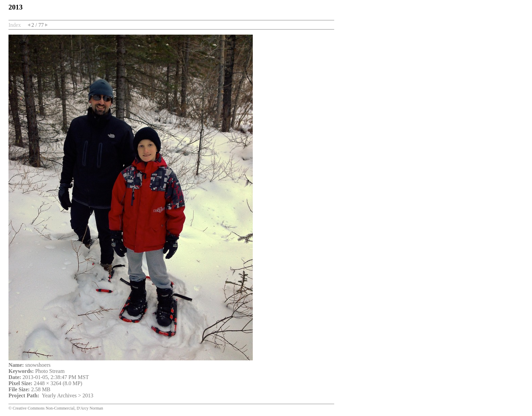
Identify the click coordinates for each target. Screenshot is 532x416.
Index (15, 25)
